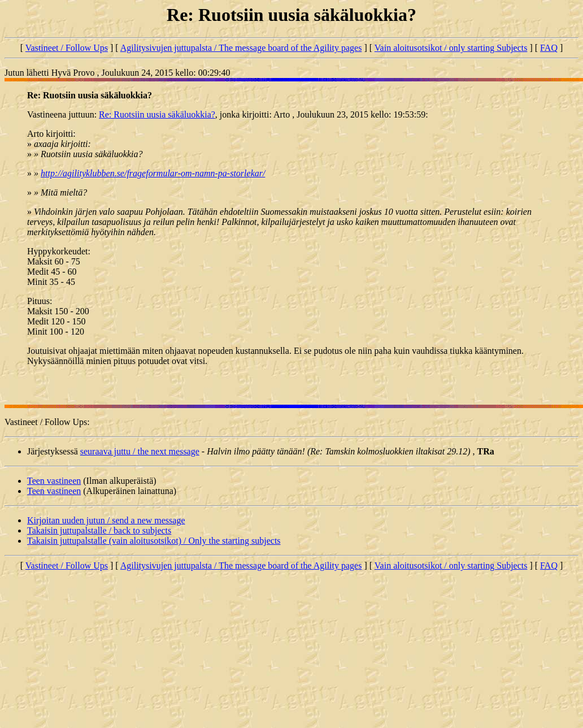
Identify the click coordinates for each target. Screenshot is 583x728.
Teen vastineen (54, 481)
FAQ (549, 48)
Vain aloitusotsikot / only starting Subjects (451, 48)
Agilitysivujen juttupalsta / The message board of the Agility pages (241, 48)
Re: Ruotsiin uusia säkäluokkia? (157, 114)
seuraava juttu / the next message (140, 451)
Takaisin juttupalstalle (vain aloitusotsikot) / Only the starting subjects (154, 541)
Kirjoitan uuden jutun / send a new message (106, 520)
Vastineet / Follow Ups (67, 48)
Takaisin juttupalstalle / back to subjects (99, 530)
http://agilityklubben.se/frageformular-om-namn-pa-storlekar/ (153, 173)
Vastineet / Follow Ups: (47, 422)
